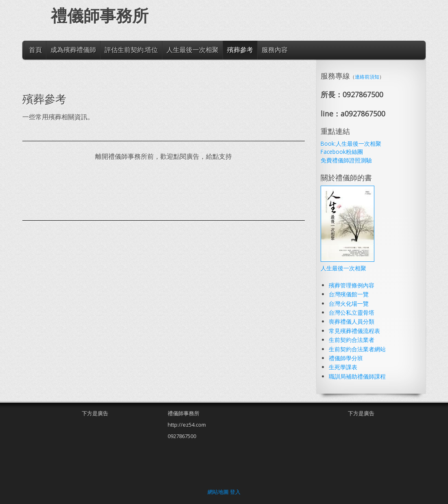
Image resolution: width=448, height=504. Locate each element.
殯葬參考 (240, 50)
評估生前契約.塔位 (131, 50)
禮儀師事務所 (100, 16)
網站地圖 (218, 492)
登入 (235, 492)
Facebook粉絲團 (342, 152)
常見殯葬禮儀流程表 (354, 331)
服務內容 (275, 50)
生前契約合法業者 (352, 340)
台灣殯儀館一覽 (349, 294)
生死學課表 (343, 367)
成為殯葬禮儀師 (73, 50)
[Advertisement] (170, 191)
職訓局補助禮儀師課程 (357, 376)
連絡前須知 (367, 77)
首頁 (35, 50)
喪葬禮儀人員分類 (352, 321)
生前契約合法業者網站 (357, 349)
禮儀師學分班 (346, 358)
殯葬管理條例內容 (352, 285)
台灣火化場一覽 (349, 303)
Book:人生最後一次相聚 (351, 144)
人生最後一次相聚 (192, 50)
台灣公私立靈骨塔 (352, 312)
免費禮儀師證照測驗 (346, 160)
